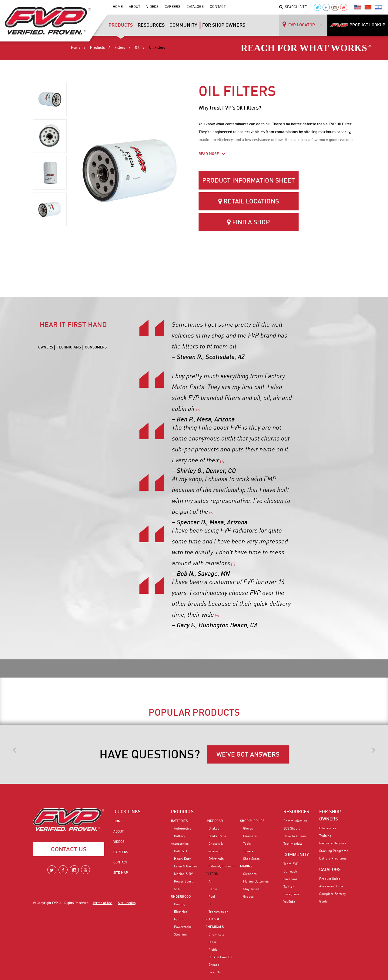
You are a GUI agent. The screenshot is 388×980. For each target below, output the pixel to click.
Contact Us (69, 850)
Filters (120, 48)
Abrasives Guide (331, 886)
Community (183, 25)
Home (118, 7)
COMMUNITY (296, 855)
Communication (295, 821)
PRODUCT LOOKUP (358, 25)
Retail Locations (249, 201)
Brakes (214, 829)
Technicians (69, 348)
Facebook (291, 879)
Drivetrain (216, 859)
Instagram (291, 894)
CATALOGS (330, 870)
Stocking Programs (334, 851)
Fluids (213, 950)
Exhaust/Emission (222, 866)
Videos (152, 7)
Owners (46, 348)
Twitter (289, 887)
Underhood (181, 897)
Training (325, 836)
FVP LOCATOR (302, 24)
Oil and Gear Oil (220, 957)
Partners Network (333, 843)
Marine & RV (183, 874)
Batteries (179, 821)
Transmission (218, 912)
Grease (214, 965)
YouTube (289, 902)
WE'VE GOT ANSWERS (248, 755)
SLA (177, 889)
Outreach (290, 872)
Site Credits (127, 903)
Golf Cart (181, 851)
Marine (246, 866)
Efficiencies (328, 828)
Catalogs (195, 7)
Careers (172, 7)
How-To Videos (294, 836)
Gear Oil (215, 972)
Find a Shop (248, 222)
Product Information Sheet (249, 181)
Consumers (96, 348)
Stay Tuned (251, 889)
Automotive (183, 829)
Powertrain (182, 927)
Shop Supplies (252, 821)
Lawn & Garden (186, 866)
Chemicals (216, 935)
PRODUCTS (182, 812)
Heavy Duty (182, 859)
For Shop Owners (224, 25)
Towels (248, 851)
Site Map (121, 873)
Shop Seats (251, 859)
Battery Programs (333, 859)
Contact (218, 7)
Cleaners (250, 836)
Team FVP (291, 864)
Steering (180, 935)
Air (211, 882)
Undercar (214, 821)
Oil (137, 48)
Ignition (180, 919)
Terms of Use (103, 903)
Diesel (213, 942)
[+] (198, 410)
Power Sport (183, 882)
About (135, 7)
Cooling (180, 904)
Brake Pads (217, 836)
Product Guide (330, 879)
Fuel (212, 897)
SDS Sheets (292, 829)
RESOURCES (296, 812)
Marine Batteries (256, 882)
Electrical (181, 912)
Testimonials (293, 844)
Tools (247, 844)
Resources (151, 25)
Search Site (293, 7)
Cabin (213, 889)
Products (121, 27)
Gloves (248, 829)
